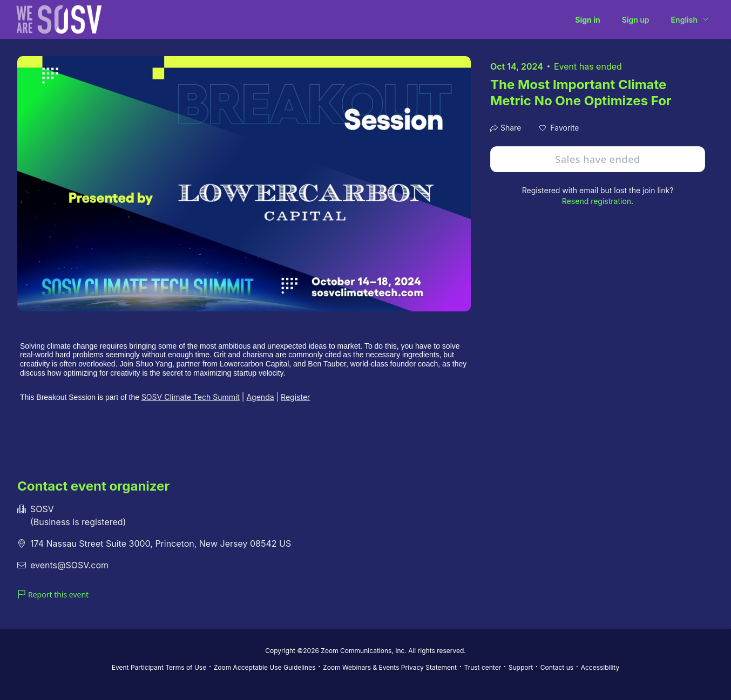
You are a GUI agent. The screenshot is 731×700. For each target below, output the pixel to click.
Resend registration (597, 201)
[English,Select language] (690, 20)
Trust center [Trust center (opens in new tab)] (483, 667)
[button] (559, 128)
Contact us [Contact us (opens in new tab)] (557, 667)
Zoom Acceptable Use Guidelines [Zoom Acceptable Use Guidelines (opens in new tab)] (265, 667)
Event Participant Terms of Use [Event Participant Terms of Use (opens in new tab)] (159, 667)
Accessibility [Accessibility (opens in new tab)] (600, 667)
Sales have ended (597, 159)
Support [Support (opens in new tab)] (521, 667)
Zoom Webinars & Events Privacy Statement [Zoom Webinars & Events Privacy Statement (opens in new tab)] (390, 667)
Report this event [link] (53, 594)
